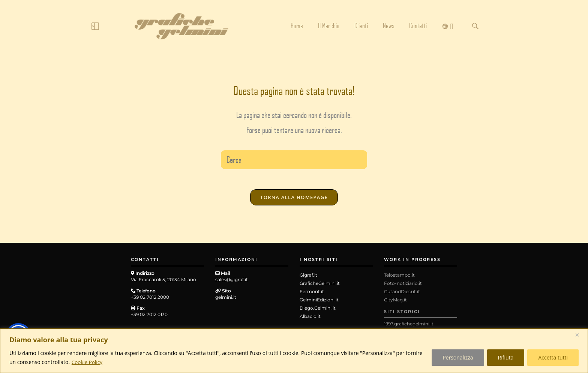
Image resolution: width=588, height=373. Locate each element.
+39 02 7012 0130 (149, 317)
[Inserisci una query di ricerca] (294, 160)
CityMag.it (395, 302)
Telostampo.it (399, 277)
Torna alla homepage (294, 199)
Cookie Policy (88, 362)
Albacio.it (310, 318)
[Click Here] (95, 28)
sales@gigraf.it (232, 282)
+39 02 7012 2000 (150, 299)
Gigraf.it (308, 277)
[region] (294, 351)
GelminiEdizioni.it (319, 302)
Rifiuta (506, 357)
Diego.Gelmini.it (318, 310)
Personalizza (458, 357)
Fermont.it (312, 294)
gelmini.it (226, 299)
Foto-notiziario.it (403, 285)
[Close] (580, 335)
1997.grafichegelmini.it (409, 326)
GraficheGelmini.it (320, 285)
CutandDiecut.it (402, 294)
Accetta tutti (553, 357)
